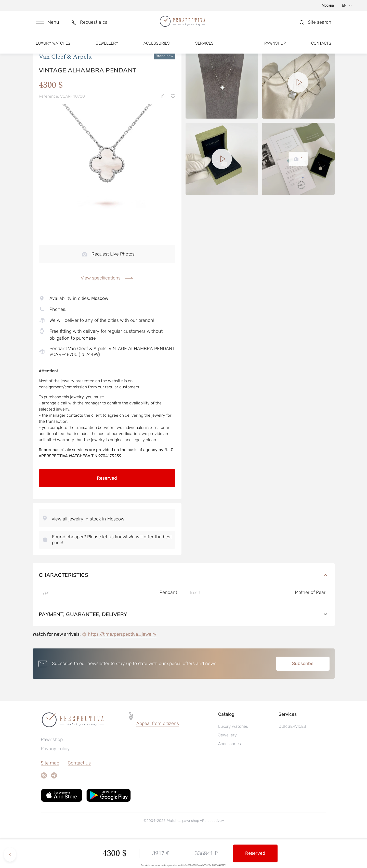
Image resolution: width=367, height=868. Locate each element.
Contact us (79, 793)
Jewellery (107, 48)
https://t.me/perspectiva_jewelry (122, 664)
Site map (50, 793)
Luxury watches (53, 48)
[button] (47, 25)
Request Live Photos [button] (108, 284)
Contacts (321, 48)
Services (204, 48)
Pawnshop (275, 48)
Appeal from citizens (158, 753)
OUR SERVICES (292, 756)
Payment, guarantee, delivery (184, 644)
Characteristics (184, 605)
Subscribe (303, 693)
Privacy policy (55, 778)
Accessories (157, 48)
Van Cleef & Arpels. (66, 86)
